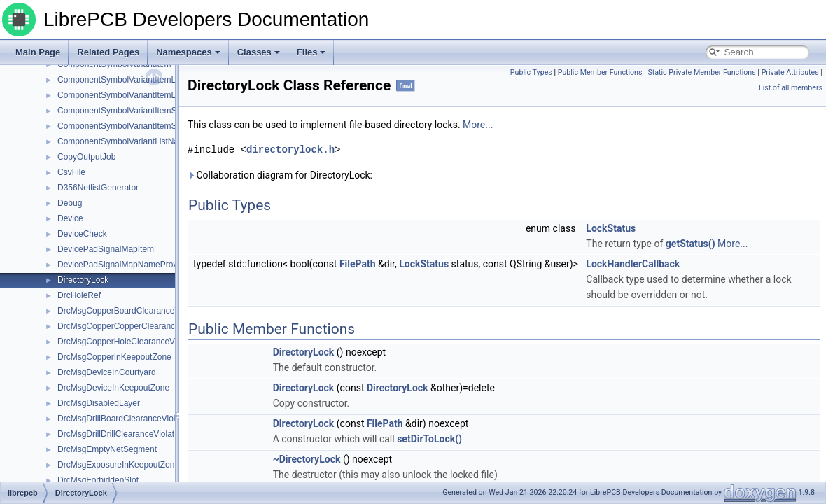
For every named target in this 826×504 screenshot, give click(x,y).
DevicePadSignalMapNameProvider (124, 265)
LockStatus (611, 228)
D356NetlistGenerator (98, 188)
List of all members (791, 88)
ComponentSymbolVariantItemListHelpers (135, 80)
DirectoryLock (83, 280)
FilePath (358, 264)
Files (311, 52)
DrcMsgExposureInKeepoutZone (118, 465)
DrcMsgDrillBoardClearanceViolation (126, 419)
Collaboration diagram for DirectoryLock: (280, 175)
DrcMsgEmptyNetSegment (107, 449)
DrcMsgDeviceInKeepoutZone (113, 388)
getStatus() (691, 244)
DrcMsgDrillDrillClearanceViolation (121, 434)
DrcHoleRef (79, 295)
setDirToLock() (429, 439)
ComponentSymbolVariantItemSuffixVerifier (138, 126)
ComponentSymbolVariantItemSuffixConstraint (144, 111)
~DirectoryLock (307, 459)
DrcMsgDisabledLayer (99, 403)
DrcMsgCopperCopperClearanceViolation (135, 326)
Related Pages (108, 52)
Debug (70, 203)
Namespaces (188, 52)
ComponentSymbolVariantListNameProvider (140, 141)
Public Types (531, 72)
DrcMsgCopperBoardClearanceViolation (132, 311)
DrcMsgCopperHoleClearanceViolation (129, 342)
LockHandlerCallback (633, 264)
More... (478, 125)
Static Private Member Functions (701, 72)
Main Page (38, 52)
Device (70, 218)
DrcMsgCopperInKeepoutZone (114, 357)
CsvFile (71, 172)
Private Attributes (790, 72)
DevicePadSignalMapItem (106, 249)
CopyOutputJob (86, 157)
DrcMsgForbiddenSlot (98, 480)
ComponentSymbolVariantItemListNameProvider (148, 95)
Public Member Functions (600, 72)
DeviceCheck (82, 234)
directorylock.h (290, 149)
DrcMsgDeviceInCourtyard (107, 372)
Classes (259, 52)
